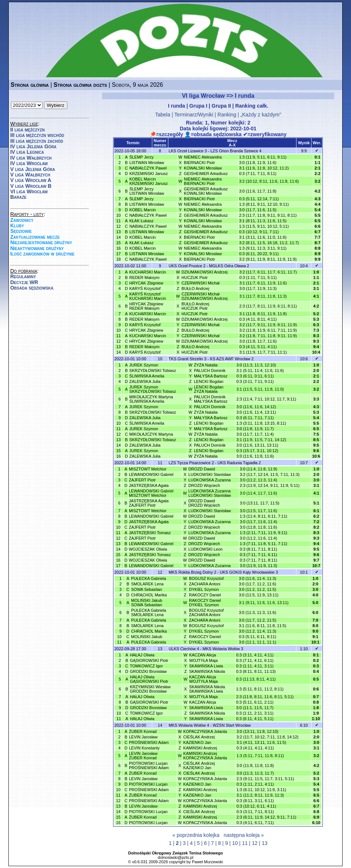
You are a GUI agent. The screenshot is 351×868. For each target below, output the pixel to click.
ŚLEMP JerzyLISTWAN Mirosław (147, 191)
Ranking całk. (252, 106)
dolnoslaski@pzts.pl (175, 857)
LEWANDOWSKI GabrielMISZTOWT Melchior (151, 493)
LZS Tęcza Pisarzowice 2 (191, 463)
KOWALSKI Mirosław (203, 168)
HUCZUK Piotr (195, 277)
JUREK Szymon (144, 365)
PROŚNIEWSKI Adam (149, 742)
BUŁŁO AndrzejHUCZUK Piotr (195, 306)
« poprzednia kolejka (196, 835)
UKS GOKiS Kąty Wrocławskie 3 (249, 572)
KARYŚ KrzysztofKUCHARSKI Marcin (148, 296)
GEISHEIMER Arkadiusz (206, 174)
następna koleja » (244, 835)
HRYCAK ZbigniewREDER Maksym (146, 306)
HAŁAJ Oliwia (142, 655)
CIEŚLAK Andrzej (199, 737)
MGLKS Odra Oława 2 (229, 266)
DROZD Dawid (202, 469)
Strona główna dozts (80, 85)
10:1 (304, 572)
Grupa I (198, 106)
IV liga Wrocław (29, 163)
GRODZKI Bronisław (148, 671)
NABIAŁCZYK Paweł (148, 168)
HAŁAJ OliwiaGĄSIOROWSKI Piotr (149, 679)
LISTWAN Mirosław (147, 163)
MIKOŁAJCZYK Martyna (151, 434)
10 (235, 843)
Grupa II (221, 106)
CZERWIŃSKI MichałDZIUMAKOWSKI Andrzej (205, 296)
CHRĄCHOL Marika (149, 595)
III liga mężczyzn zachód (37, 141)
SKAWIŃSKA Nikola (207, 671)
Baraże (18, 197)
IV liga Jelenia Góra (33, 146)
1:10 (304, 649)
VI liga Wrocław (29, 191)
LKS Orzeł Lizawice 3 (188, 151)
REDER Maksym (144, 277)
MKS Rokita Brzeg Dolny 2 (193, 572)
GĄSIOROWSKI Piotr (149, 660)
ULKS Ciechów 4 (184, 649)
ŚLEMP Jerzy (141, 157)
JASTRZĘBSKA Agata (149, 485)
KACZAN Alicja (203, 655)
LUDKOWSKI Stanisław (210, 474)
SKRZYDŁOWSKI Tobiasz (153, 370)
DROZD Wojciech (204, 485)
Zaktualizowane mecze (35, 237)
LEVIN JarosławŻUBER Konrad (143, 756)
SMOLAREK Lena (147, 584)
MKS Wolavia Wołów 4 (189, 725)
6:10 (304, 725)
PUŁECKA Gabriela (148, 578)
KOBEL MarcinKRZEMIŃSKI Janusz (148, 181)
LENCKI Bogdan (209, 381)
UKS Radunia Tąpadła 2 (239, 463)
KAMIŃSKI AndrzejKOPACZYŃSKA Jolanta (205, 756)
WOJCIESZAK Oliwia (148, 549)
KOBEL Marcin (142, 210)
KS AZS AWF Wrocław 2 (232, 359)
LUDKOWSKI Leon (206, 549)
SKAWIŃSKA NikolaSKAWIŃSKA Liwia (207, 689)
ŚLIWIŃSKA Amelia (147, 376)
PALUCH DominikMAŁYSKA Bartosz (211, 399)
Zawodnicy (22, 220)
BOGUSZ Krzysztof (206, 578)
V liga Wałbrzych (30, 175)
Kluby (17, 226)
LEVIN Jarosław (143, 737)
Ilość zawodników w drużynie (42, 254)
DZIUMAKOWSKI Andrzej (205, 272)
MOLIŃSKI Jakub (147, 637)
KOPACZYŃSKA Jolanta (205, 731)
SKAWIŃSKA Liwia (206, 666)
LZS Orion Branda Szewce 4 (236, 151)
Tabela (163, 115)
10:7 (304, 463)
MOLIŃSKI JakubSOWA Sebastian (147, 603)
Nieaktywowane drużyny (37, 248)
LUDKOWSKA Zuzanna (210, 480)
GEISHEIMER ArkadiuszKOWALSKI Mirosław (206, 191)
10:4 (304, 266)
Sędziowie (21, 231)
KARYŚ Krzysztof (145, 288)
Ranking (227, 115)
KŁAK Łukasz (141, 221)
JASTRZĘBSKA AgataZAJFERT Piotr (149, 503)
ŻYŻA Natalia (206, 365)
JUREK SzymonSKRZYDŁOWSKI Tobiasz (153, 389)
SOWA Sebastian (147, 589)
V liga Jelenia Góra (33, 169)
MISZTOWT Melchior (148, 469)
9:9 (304, 151)
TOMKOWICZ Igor (146, 666)
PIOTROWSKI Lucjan (148, 784)
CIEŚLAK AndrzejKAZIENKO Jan (199, 765)
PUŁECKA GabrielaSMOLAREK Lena (148, 612)
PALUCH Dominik (210, 370)
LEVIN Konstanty (144, 748)
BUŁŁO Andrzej (195, 288)
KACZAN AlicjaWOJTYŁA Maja (203, 679)
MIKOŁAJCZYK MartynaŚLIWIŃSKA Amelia (151, 399)
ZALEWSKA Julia (145, 381)
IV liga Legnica (27, 152)
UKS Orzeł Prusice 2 (187, 266)
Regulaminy (23, 276)
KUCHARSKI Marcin (148, 272)
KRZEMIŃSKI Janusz (148, 174)
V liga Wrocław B (31, 186)
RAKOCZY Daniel (205, 595)
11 (245, 843)
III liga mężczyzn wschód (37, 135)
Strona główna (30, 85)
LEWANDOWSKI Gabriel (151, 474)
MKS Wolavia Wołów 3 (223, 649)
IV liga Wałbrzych (31, 158)
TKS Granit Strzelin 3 (188, 359)
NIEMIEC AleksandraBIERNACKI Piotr (203, 181)
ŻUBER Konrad (143, 731)
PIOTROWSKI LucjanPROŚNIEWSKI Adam (149, 765)
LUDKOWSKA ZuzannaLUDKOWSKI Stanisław (210, 493)
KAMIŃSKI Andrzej (200, 748)
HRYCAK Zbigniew (146, 283)
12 (255, 843)
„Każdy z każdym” (261, 115)
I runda (177, 106)
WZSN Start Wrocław (232, 725)
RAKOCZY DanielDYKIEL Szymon (205, 603)
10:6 (304, 359)
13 (265, 843)
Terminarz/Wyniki (194, 115)
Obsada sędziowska (32, 288)
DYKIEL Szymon (204, 589)
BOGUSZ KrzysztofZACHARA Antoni (206, 612)
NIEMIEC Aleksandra (203, 157)
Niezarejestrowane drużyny (41, 242)
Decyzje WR (24, 282)
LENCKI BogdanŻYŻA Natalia (209, 389)
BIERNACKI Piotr (199, 163)
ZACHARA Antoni (205, 584)
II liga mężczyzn (27, 130)
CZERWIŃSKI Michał (201, 283)
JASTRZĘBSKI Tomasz (150, 533)
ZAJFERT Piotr (142, 480)
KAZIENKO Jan (197, 742)
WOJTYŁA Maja (203, 660)
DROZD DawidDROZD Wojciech (204, 503)
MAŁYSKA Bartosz (211, 376)
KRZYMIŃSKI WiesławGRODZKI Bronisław (150, 689)
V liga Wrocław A (31, 180)
